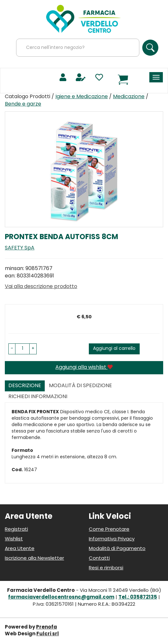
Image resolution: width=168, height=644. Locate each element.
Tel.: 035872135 (138, 597)
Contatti (99, 559)
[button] (12, 349)
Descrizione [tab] (25, 386)
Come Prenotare (109, 530)
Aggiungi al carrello (114, 349)
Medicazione (129, 97)
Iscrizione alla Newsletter (34, 559)
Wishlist (14, 539)
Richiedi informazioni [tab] (38, 397)
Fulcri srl (48, 634)
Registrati (16, 530)
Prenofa (47, 627)
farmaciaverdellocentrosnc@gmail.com (61, 597)
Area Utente (20, 549)
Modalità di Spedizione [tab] (80, 386)
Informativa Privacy (112, 539)
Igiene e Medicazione (82, 97)
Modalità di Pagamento (117, 549)
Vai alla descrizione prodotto (41, 287)
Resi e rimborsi (106, 568)
